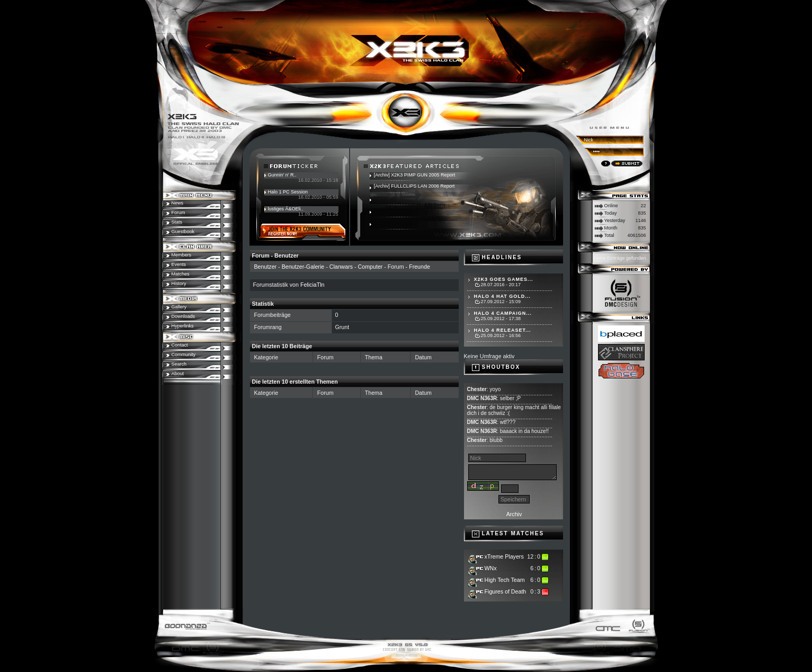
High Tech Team (505, 580)
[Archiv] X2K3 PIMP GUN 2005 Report (414, 175)
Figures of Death (506, 591)
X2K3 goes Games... (504, 279)
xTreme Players (504, 556)
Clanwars (341, 267)
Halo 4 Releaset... (503, 330)
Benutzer (266, 267)
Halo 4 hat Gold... (502, 296)
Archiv (514, 514)
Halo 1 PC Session (288, 192)
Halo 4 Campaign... (503, 313)
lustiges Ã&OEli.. (286, 209)
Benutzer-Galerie (303, 267)
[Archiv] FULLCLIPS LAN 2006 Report (414, 186)
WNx (491, 568)
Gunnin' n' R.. (282, 175)
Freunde (420, 267)
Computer (371, 267)
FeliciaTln (313, 285)
